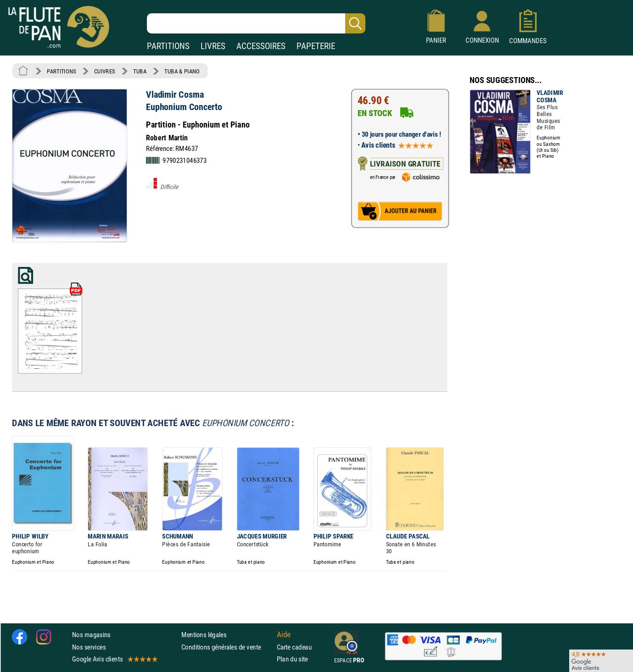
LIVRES (213, 46)
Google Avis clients (114, 658)
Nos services (89, 647)
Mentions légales (204, 635)
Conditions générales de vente (227, 647)
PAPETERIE (316, 46)
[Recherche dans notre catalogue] (256, 23)
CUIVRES (105, 71)
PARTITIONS (168, 46)
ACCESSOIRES (261, 46)
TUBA (140, 71)
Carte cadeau (294, 647)
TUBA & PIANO (182, 71)
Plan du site (292, 658)
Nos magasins (91, 635)
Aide (284, 634)
